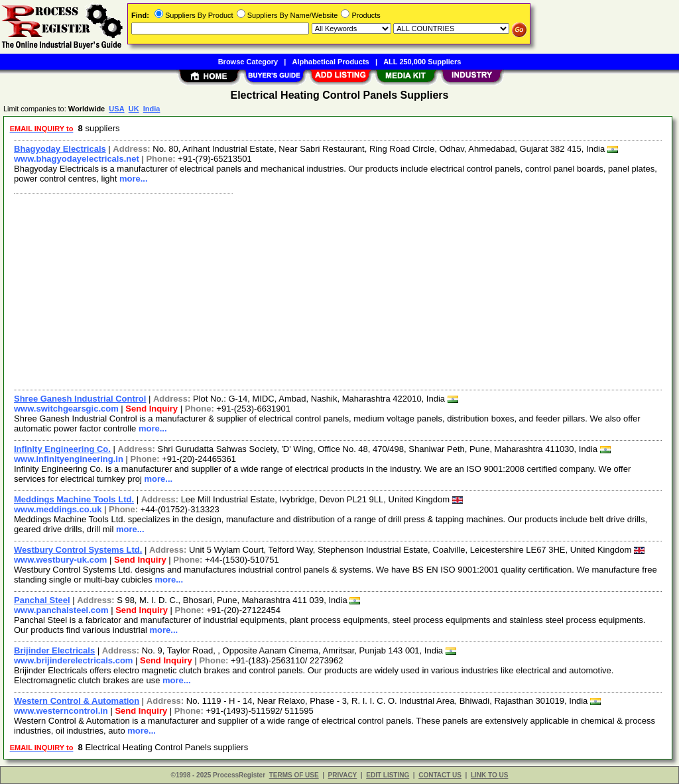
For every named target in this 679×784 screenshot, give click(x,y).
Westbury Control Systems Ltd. (78, 550)
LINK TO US (489, 775)
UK (134, 109)
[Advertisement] (339, 290)
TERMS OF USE (294, 775)
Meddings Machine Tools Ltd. (74, 499)
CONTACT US (440, 775)
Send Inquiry (152, 409)
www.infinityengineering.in (69, 459)
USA (116, 109)
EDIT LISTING (388, 775)
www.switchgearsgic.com (66, 409)
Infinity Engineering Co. (62, 449)
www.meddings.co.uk (58, 509)
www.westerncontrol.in (61, 711)
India (152, 109)
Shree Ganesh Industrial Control (80, 399)
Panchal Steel (42, 600)
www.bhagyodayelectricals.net (77, 159)
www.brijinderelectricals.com (73, 660)
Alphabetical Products (331, 62)
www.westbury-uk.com (60, 560)
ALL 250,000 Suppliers (422, 62)
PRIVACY (343, 775)
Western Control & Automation (77, 701)
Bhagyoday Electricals (60, 149)
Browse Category (248, 62)
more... (134, 179)
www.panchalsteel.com (61, 610)
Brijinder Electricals (54, 650)
